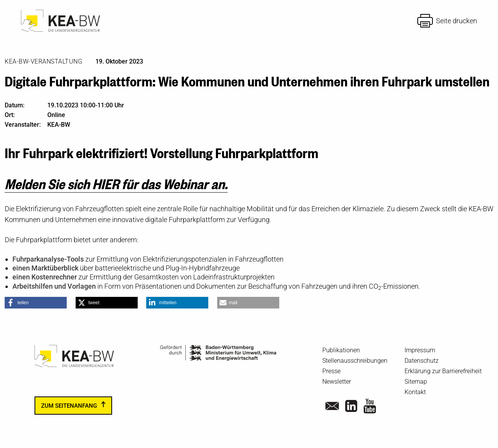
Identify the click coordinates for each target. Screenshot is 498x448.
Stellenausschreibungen (355, 361)
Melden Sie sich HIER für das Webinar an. (116, 183)
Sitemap (416, 382)
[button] (36, 303)
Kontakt (415, 392)
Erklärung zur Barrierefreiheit (443, 371)
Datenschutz (422, 361)
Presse (331, 371)
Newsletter (337, 382)
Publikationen (341, 350)
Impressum (420, 350)
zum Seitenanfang (69, 405)
